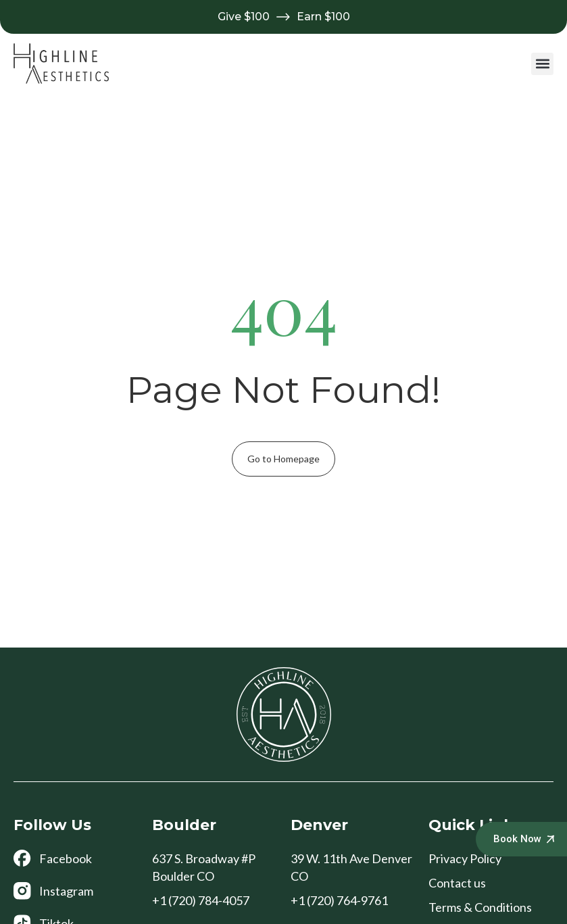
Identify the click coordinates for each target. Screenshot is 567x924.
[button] (542, 64)
